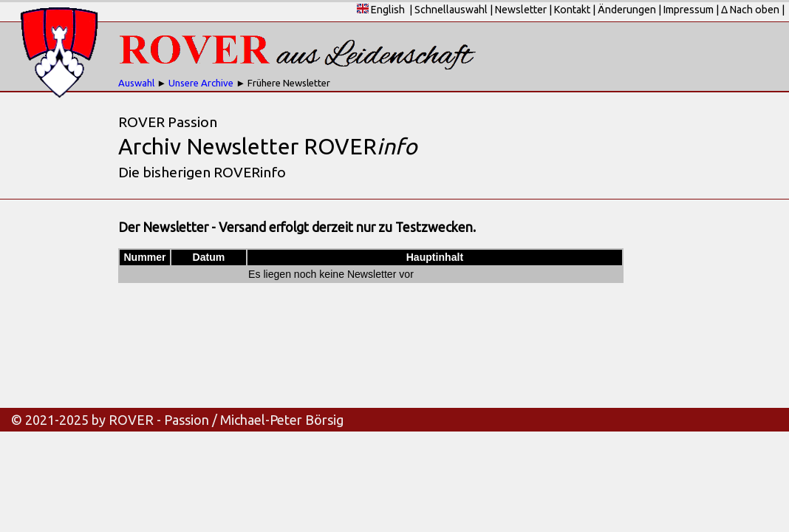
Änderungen (627, 10)
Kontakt (572, 10)
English (381, 10)
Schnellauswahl (451, 10)
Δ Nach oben (750, 10)
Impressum (689, 10)
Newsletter (521, 10)
